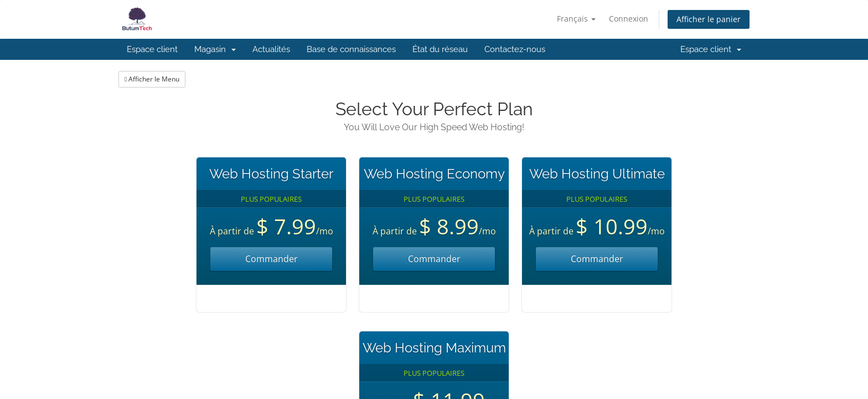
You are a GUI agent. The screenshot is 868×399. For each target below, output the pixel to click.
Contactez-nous (515, 49)
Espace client (152, 49)
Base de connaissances (351, 49)
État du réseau (440, 49)
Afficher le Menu (152, 79)
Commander (272, 259)
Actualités (271, 49)
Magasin (215, 49)
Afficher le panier (709, 19)
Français (576, 19)
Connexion (629, 19)
